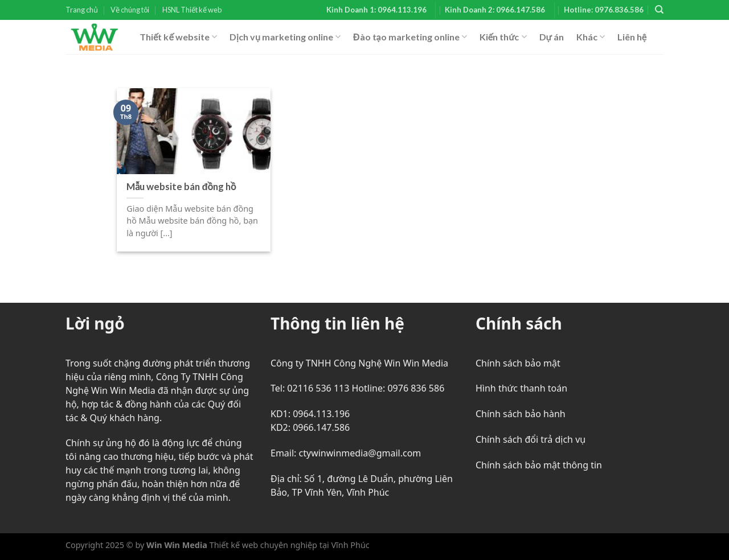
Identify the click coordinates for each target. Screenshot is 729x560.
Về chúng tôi (130, 10)
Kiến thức (503, 37)
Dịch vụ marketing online (285, 37)
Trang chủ (82, 10)
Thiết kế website (178, 37)
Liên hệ (632, 37)
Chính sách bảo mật (518, 363)
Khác (591, 37)
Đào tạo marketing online (410, 37)
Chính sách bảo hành (521, 414)
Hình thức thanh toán (521, 388)
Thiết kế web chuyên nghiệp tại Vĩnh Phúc (288, 545)
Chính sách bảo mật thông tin (539, 465)
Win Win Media (177, 545)
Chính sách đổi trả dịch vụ (531, 439)
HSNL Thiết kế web (192, 10)
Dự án (552, 37)
